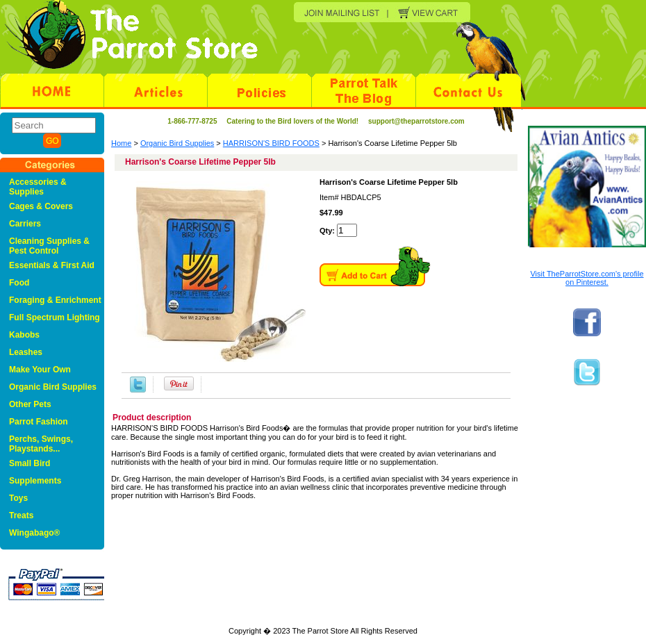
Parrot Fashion (39, 422)
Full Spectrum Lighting (55, 317)
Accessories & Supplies (38, 187)
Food (19, 283)
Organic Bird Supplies (177, 143)
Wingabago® (34, 533)
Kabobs (24, 335)
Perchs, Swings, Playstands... (41, 444)
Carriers (25, 224)
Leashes (26, 352)
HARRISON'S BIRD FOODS (271, 143)
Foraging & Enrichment (55, 300)
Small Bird (30, 463)
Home (121, 143)
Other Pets (30, 404)
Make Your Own (40, 370)
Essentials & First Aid (52, 265)
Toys (18, 498)
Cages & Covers (41, 206)
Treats (21, 515)
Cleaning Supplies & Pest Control (49, 246)
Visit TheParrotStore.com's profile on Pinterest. (587, 278)
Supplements (35, 481)
